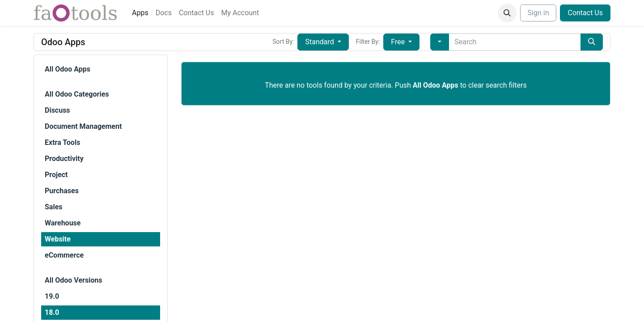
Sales (54, 207)
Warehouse (63, 223)
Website (58, 239)
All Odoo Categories (77, 94)
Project (56, 175)
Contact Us (585, 13)
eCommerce (64, 255)
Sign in (538, 13)
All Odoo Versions (74, 280)
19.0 (52, 296)
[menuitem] (140, 13)
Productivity (64, 159)
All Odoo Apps (68, 69)
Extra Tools (62, 142)
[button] (507, 13)
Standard (320, 42)
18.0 (52, 312)
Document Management (83, 126)
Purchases (62, 191)
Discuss (57, 110)
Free (399, 42)
